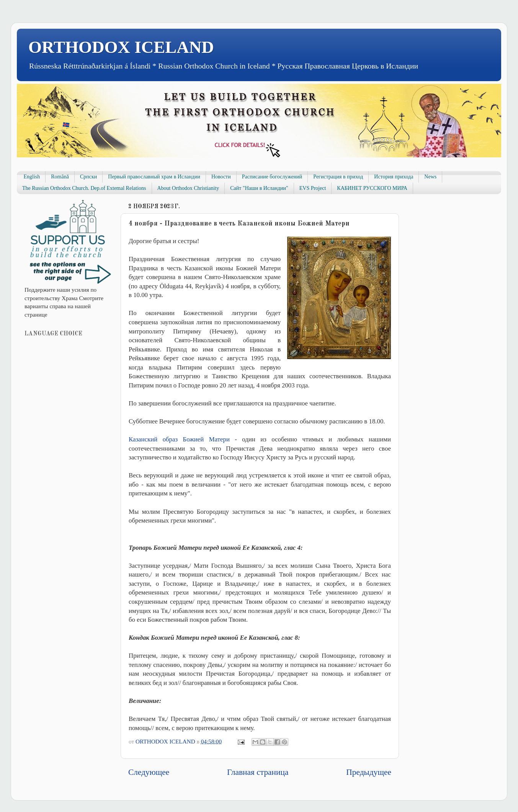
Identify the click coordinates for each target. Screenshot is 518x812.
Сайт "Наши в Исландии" (259, 188)
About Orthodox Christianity (188, 188)
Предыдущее (369, 772)
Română (60, 177)
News (430, 177)
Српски (88, 177)
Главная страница (258, 772)
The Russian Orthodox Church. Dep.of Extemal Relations (84, 188)
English (32, 177)
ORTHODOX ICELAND (121, 47)
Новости (221, 177)
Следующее (149, 772)
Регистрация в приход (338, 177)
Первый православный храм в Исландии (154, 177)
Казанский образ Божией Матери (179, 439)
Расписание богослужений (272, 177)
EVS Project (313, 188)
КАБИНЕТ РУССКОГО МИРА (372, 188)
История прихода (394, 177)
